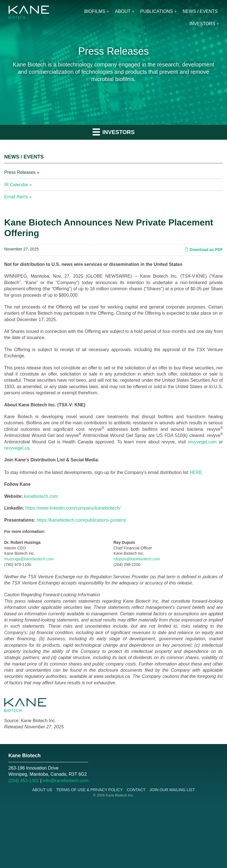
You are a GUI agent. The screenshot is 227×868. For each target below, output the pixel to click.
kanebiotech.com (41, 496)
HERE (196, 472)
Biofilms (95, 11)
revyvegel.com (202, 442)
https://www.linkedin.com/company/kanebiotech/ (73, 508)
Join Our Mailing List (172, 790)
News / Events (200, 11)
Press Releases (20, 172)
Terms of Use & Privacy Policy (89, 790)
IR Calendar (16, 185)
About (123, 11)
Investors (202, 24)
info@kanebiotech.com (65, 781)
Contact (136, 790)
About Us (42, 790)
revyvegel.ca (17, 448)
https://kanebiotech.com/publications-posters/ (82, 520)
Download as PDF (204, 250)
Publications (156, 11)
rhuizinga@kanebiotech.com (29, 559)
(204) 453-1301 (24, 781)
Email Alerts (16, 197)
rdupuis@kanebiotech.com (137, 559)
